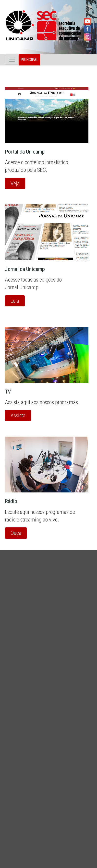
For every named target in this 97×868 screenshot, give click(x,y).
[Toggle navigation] (12, 60)
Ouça (16, 533)
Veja (15, 183)
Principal (29, 60)
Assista (18, 415)
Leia (15, 301)
